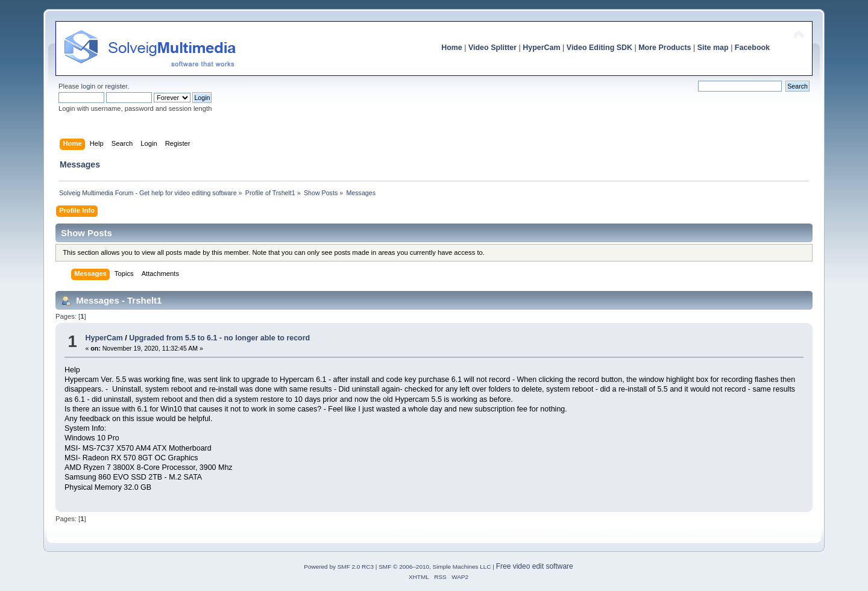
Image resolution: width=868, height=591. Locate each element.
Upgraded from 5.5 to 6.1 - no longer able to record (219, 338)
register (116, 86)
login (88, 86)
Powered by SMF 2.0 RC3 (339, 567)
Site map (713, 48)
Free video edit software (535, 566)
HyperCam (541, 48)
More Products (665, 48)
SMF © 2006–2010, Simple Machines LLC (435, 567)
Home (452, 48)
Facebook (752, 48)
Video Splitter (492, 48)
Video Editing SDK (599, 48)
